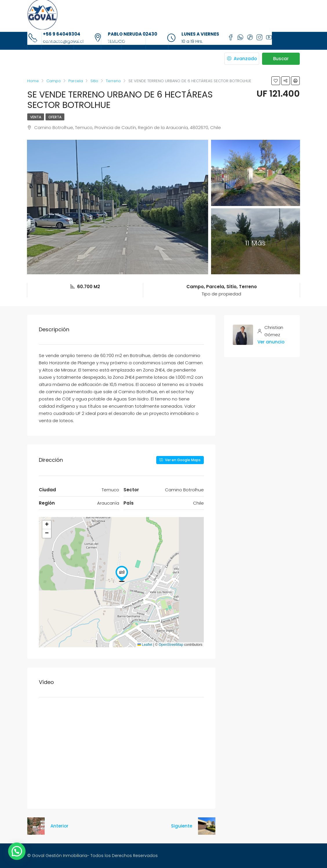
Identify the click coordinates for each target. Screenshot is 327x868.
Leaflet (145, 645)
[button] (122, 574)
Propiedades (87, 41)
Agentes (111, 41)
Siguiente (182, 826)
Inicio (34, 41)
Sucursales (133, 41)
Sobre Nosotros (58, 41)
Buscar (281, 59)
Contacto (157, 41)
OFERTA (55, 117)
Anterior (59, 826)
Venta (36, 117)
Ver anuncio (271, 342)
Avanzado (242, 59)
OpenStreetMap (171, 645)
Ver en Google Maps (180, 460)
